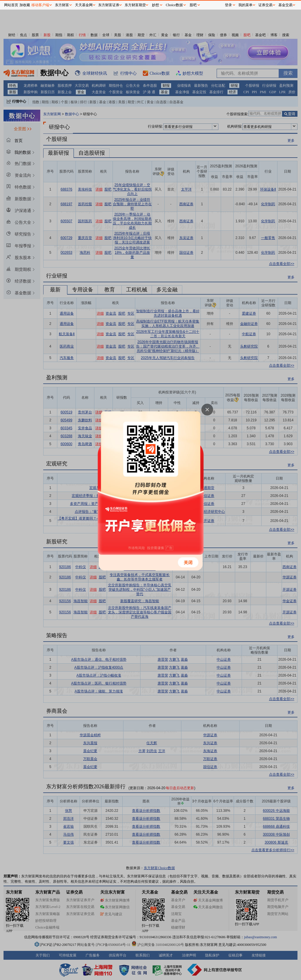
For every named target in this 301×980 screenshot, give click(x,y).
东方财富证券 (109, 5)
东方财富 (62, 5)
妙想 (155, 5)
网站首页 (11, 5)
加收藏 (25, 5)
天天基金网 (84, 5)
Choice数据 (174, 5)
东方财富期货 (135, 5)
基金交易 (285, 5)
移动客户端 (40, 5)
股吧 (193, 5)
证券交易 (265, 5)
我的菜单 (245, 5)
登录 (228, 5)
